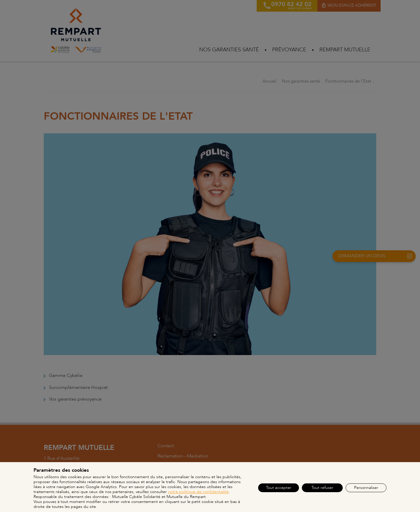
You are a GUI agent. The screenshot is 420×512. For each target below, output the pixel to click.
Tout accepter (279, 488)
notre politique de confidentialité (198, 492)
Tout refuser (322, 488)
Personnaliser (366, 488)
